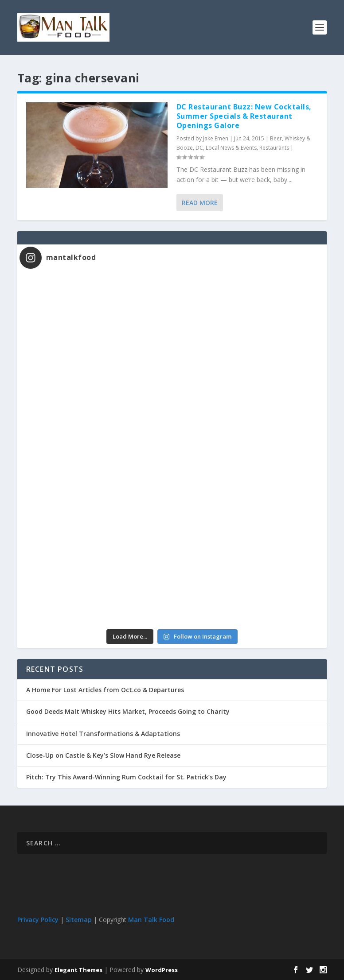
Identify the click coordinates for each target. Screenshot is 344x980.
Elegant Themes (78, 970)
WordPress (162, 970)
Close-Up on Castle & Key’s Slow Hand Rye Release (103, 755)
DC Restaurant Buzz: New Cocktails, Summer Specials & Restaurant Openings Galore (244, 116)
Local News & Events (231, 148)
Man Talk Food (151, 920)
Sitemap (79, 920)
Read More (200, 203)
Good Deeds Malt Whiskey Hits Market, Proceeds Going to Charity (128, 711)
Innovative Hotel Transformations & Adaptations (103, 734)
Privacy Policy (38, 920)
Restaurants (274, 148)
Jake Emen (216, 138)
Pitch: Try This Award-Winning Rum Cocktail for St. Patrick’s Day (126, 777)
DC (199, 148)
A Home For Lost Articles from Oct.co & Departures (105, 690)
